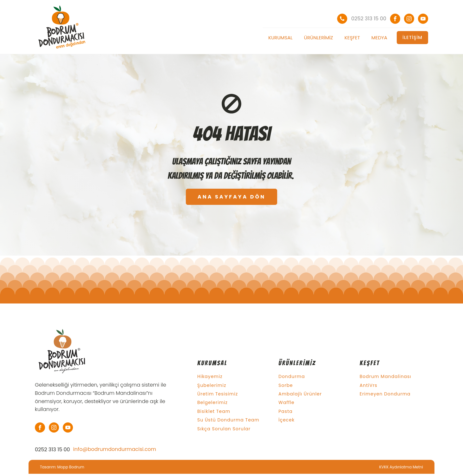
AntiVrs (368, 385)
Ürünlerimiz (319, 38)
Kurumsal (280, 38)
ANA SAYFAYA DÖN (231, 197)
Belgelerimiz (212, 403)
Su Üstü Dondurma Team (228, 420)
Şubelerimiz (212, 385)
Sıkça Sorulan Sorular (224, 429)
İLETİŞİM (412, 37)
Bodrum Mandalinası (385, 377)
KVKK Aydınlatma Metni (401, 467)
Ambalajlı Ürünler (300, 394)
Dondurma (292, 377)
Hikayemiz (210, 377)
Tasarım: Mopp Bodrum (62, 467)
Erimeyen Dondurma (385, 394)
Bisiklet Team (214, 411)
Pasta (285, 411)
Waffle (286, 403)
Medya (379, 38)
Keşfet (352, 38)
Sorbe (286, 385)
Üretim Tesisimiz (218, 394)
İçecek (287, 420)
